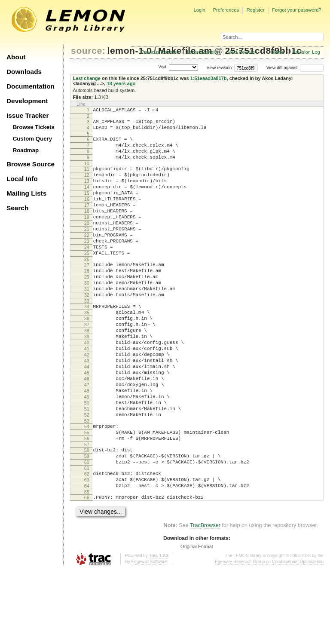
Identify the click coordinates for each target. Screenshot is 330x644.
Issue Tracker (27, 115)
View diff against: (295, 68)
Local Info (22, 179)
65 (87, 564)
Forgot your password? (296, 10)
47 (87, 438)
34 (87, 343)
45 (87, 423)
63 (87, 549)
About (16, 57)
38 (87, 372)
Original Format (197, 620)
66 (87, 570)
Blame (278, 52)
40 (87, 386)
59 (87, 522)
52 (87, 474)
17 (87, 222)
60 (87, 529)
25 (87, 280)
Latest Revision (203, 52)
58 (87, 515)
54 (87, 487)
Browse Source (31, 164)
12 (87, 185)
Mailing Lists (26, 193)
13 (87, 193)
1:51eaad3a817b (209, 78)
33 (87, 337)
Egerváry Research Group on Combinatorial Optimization (269, 635)
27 (87, 293)
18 (87, 229)
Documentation (31, 86)
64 (87, 557)
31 (87, 322)
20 (87, 244)
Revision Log (306, 52)
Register (256, 10)
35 (87, 350)
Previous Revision (160, 52)
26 (87, 288)
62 (87, 542)
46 (87, 430)
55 (87, 494)
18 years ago (121, 83)
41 (87, 394)
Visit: (163, 67)
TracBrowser (205, 599)
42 (87, 401)
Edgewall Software (149, 635)
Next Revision (242, 52)
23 (87, 266)
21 (87, 251)
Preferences (226, 10)
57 (87, 509)
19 (87, 236)
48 (87, 445)
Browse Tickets (34, 127)
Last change (87, 78)
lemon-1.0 (130, 51)
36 (87, 357)
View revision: (220, 68)
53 (87, 481)
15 (87, 207)
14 (87, 200)
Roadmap (26, 150)
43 (87, 408)
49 (87, 452)
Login (199, 10)
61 (87, 537)
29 (87, 308)
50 (87, 460)
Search (17, 208)
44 (87, 416)
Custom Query (33, 139)
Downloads (24, 72)
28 (87, 301)
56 (87, 502)
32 (87, 330)
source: (88, 51)
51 (87, 467)
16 (87, 215)
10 (87, 172)
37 (87, 365)
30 (87, 315)
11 (87, 178)
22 (87, 258)
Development (27, 101)
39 (87, 379)
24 (87, 273)
